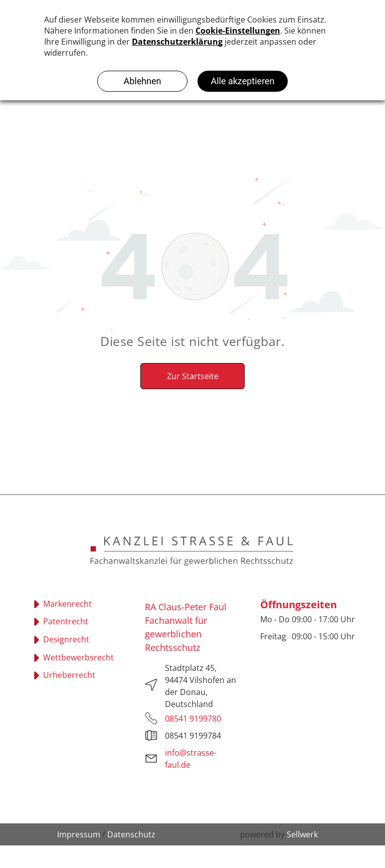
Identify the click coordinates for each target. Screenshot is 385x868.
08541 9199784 (193, 736)
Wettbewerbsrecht (78, 657)
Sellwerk (302, 834)
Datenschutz (131, 834)
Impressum (79, 834)
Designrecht (66, 639)
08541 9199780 (193, 719)
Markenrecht (67, 604)
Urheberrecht (69, 675)
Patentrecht (66, 621)
